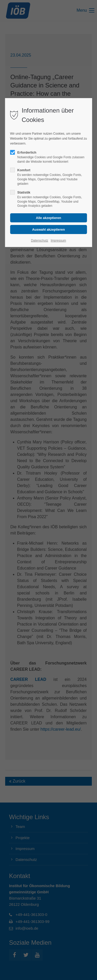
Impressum (58, 241)
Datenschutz (40, 241)
